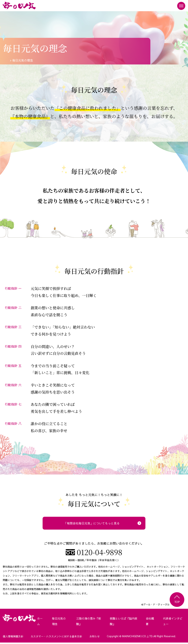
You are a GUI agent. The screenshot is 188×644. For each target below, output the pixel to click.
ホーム (39, 623)
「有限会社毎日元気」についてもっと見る (92, 523)
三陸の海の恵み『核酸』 (87, 623)
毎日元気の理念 (58, 623)
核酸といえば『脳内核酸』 (123, 623)
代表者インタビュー (172, 623)
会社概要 (150, 623)
